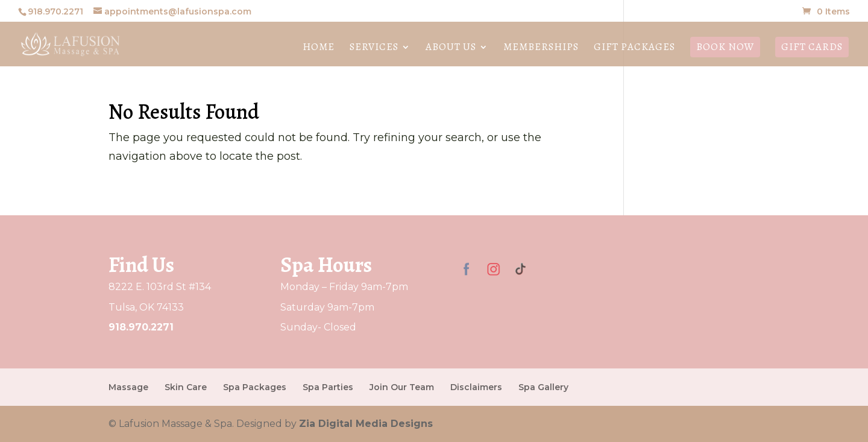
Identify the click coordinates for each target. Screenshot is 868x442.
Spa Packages (255, 387)
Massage (128, 387)
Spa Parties (328, 387)
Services (374, 48)
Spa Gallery (543, 387)
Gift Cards (812, 47)
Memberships (541, 48)
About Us (451, 48)
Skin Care (186, 387)
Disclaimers (476, 387)
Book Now (725, 47)
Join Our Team (402, 387)
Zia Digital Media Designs (366, 424)
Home (319, 48)
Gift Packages (634, 48)
